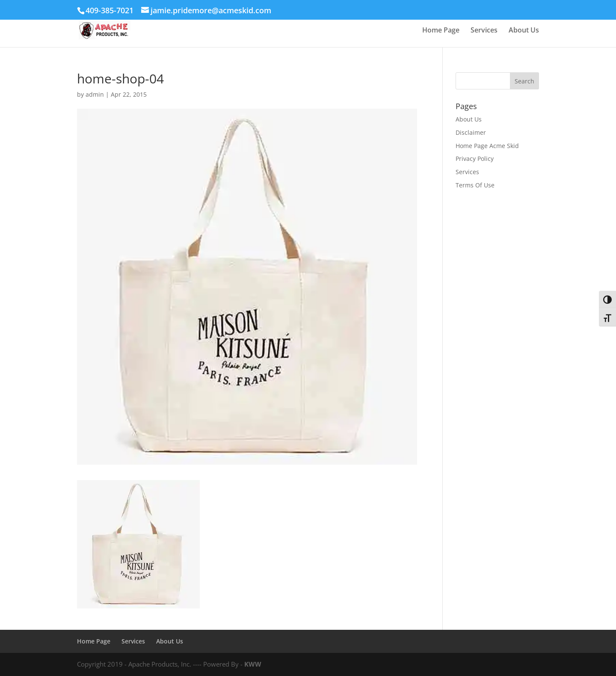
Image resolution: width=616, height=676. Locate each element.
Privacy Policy (475, 159)
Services (484, 31)
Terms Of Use (475, 185)
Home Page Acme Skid (487, 146)
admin (95, 94)
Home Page (441, 31)
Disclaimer (471, 132)
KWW (253, 664)
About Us (524, 31)
